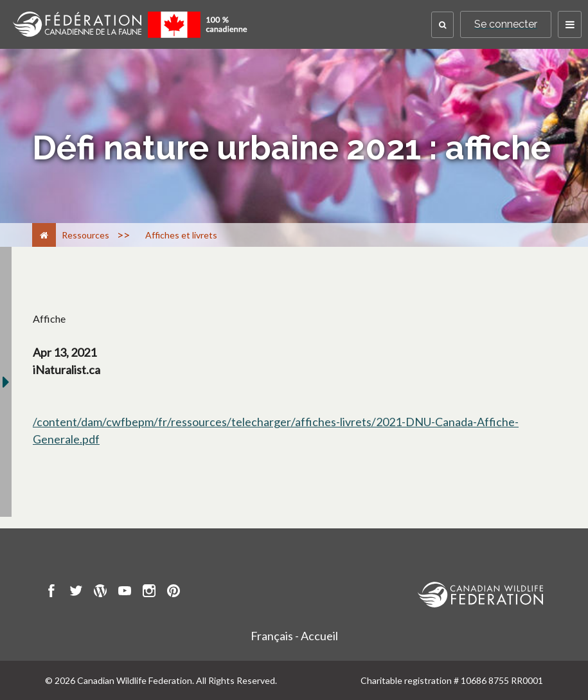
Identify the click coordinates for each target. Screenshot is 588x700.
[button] (442, 25)
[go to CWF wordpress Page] (100, 593)
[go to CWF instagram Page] (149, 593)
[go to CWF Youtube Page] (125, 593)
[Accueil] (44, 235)
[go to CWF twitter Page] (76, 593)
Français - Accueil (294, 636)
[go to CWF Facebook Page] (51, 593)
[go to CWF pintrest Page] (174, 593)
